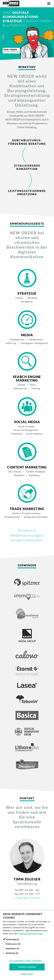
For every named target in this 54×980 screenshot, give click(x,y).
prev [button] (4, 34)
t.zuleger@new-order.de (27, 898)
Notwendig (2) (12, 939)
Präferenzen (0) (13, 944)
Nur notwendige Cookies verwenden (26, 961)
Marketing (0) (12, 953)
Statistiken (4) (12, 949)
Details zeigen (27, 974)
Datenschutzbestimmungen (31, 934)
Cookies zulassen (27, 967)
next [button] (50, 34)
